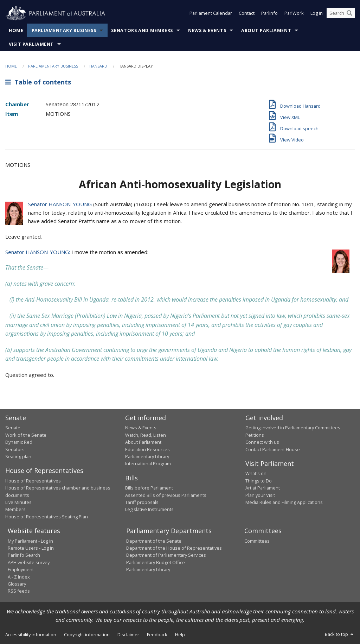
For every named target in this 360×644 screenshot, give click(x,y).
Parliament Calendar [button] (211, 13)
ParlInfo (269, 13)
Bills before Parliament (149, 488)
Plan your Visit (260, 495)
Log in (317, 13)
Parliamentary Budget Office (156, 562)
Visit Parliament (31, 44)
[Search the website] (341, 13)
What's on (256, 473)
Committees (257, 541)
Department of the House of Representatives (174, 548)
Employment (21, 569)
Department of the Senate (154, 541)
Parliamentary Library (147, 456)
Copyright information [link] (87, 634)
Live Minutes (18, 502)
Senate (13, 428)
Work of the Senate (26, 435)
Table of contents (38, 82)
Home (16, 30)
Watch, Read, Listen (146, 435)
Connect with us (262, 442)
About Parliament (266, 30)
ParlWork (294, 13)
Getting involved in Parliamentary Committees (293, 428)
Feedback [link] (157, 634)
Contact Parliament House (273, 449)
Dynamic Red (19, 442)
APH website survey (29, 562)
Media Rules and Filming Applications (284, 502)
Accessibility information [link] (31, 634)
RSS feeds (19, 591)
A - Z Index (19, 577)
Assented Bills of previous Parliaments (166, 495)
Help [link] (180, 634)
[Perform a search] (349, 13)
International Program (148, 463)
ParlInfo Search (24, 555)
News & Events (207, 30)
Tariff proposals (142, 502)
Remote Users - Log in (31, 548)
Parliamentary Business (64, 30)
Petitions (255, 435)
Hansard (98, 66)
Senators (15, 449)
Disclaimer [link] (128, 634)
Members (15, 509)
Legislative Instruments (149, 509)
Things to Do (259, 481)
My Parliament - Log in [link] (30, 541)
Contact (247, 13)
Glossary (17, 584)
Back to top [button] (340, 634)
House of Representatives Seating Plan (47, 517)
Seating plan (18, 456)
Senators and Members (142, 30)
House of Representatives (33, 481)
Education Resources (147, 449)
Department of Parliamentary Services (166, 555)
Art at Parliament (263, 488)
